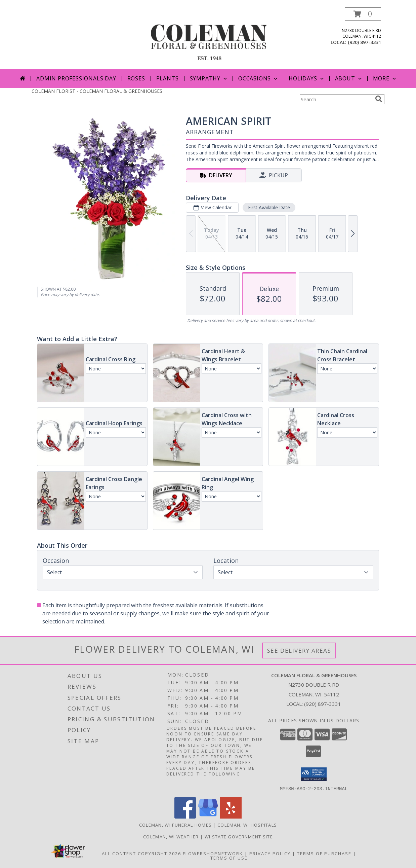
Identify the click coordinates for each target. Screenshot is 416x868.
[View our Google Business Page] (208, 816)
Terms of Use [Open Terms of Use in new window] (229, 858)
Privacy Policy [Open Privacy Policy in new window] (270, 853)
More (385, 78)
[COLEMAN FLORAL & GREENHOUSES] (209, 38)
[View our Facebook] (185, 816)
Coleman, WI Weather (171, 836)
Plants (168, 78)
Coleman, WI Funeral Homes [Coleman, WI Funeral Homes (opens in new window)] (176, 825)
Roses (136, 78)
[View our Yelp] (231, 816)
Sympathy (209, 78)
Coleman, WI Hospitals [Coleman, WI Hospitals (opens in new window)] (247, 825)
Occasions (259, 78)
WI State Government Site (239, 836)
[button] (363, 14)
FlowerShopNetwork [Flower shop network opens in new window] (213, 853)
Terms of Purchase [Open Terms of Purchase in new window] (324, 853)
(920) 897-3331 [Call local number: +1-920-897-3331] (364, 42)
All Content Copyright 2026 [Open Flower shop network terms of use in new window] (141, 853)
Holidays (307, 78)
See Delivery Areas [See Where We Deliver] (299, 650)
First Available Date (269, 207)
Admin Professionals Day (76, 78)
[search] (379, 99)
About (349, 78)
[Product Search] (336, 99)
